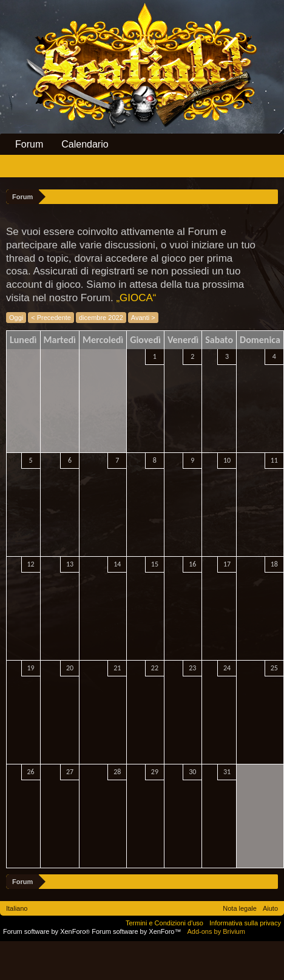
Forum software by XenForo (47, 931)
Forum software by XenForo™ (136, 931)
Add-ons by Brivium (216, 931)
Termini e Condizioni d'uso (164, 923)
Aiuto (270, 908)
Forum (29, 144)
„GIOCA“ (136, 298)
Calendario (85, 144)
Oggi (16, 318)
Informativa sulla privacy (245, 923)
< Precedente (51, 318)
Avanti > (143, 318)
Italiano (17, 908)
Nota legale (240, 908)
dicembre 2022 (101, 318)
